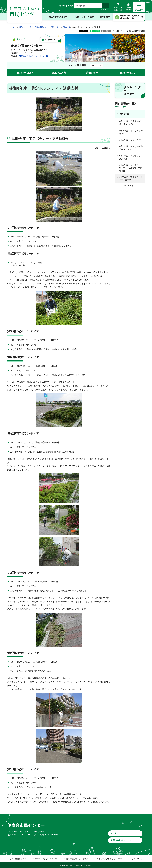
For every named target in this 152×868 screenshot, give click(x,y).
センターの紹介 (25, 73)
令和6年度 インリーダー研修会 (131, 132)
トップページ (12, 27)
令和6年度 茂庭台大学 (130, 140)
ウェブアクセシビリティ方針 (111, 859)
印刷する (107, 31)
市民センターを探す (26, 27)
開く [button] (94, 66)
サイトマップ (137, 859)
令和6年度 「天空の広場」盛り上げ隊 (130, 123)
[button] (139, 7)
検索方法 (106, 10)
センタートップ (51, 40)
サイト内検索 (68, 6)
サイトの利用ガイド (18, 859)
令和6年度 (66, 27)
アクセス (115, 833)
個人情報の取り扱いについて (78, 859)
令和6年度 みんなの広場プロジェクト (131, 148)
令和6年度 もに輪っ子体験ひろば (131, 157)
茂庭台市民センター (42, 27)
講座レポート (56, 27)
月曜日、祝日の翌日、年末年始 (33, 56)
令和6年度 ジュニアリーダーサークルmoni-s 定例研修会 (131, 168)
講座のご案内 (59, 73)
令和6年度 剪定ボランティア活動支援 (131, 179)
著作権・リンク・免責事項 (46, 859)
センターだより (127, 73)
